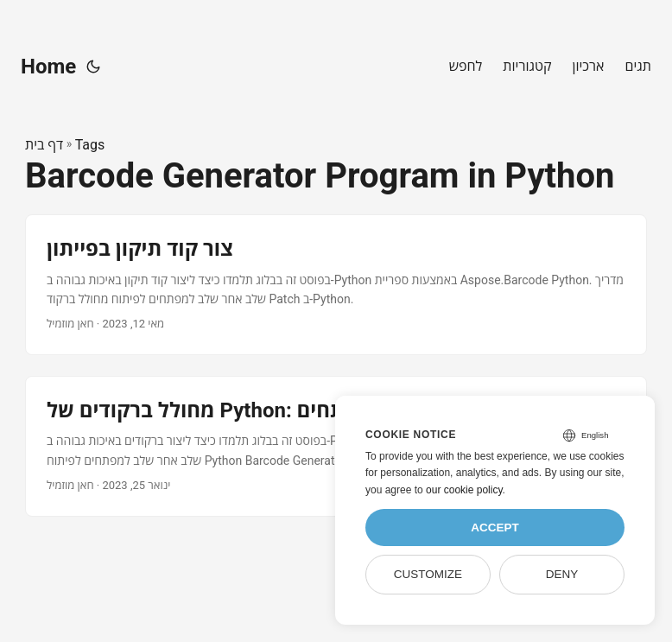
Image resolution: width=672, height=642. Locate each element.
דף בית (44, 145)
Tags (90, 145)
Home (48, 67)
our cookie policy (464, 490)
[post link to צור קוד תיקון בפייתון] (336, 285)
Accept (495, 528)
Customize (428, 574)
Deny (562, 574)
